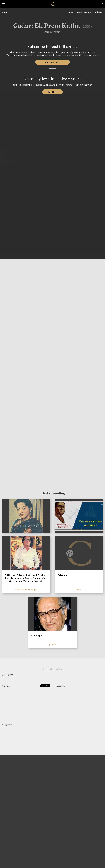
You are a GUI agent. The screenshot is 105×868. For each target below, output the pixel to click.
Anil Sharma (51, 32)
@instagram (7, 675)
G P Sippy (36, 636)
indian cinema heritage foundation (85, 12)
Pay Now (52, 92)
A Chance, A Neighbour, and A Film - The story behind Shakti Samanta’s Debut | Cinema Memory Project (26, 578)
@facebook (60, 686)
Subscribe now (53, 62)
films (5, 12)
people (52, 644)
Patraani (62, 575)
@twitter (6, 686)
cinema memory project (26, 590)
